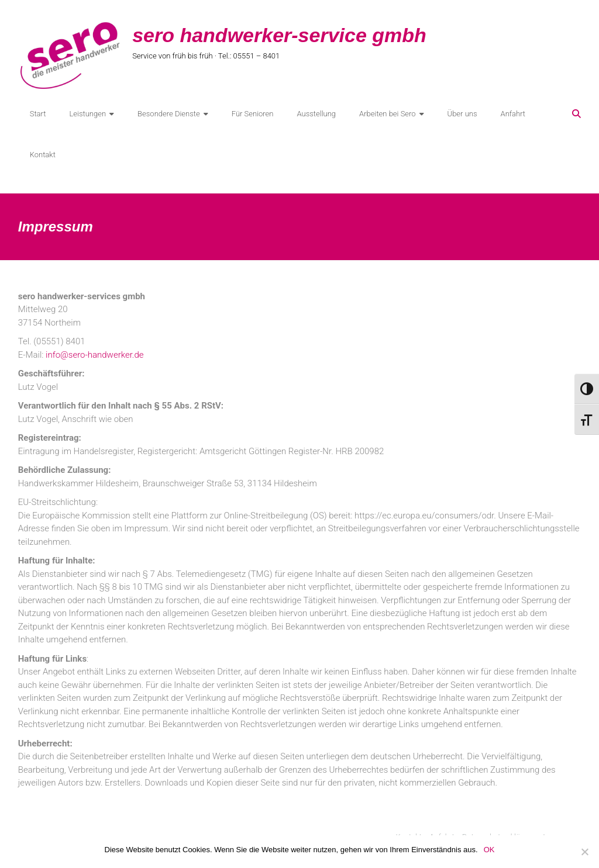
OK (489, 850)
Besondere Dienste (169, 114)
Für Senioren (253, 114)
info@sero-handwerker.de (94, 355)
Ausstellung (316, 114)
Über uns (462, 114)
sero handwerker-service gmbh (279, 35)
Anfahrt (513, 114)
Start (38, 114)
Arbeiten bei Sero (388, 114)
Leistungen (87, 114)
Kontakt (43, 155)
